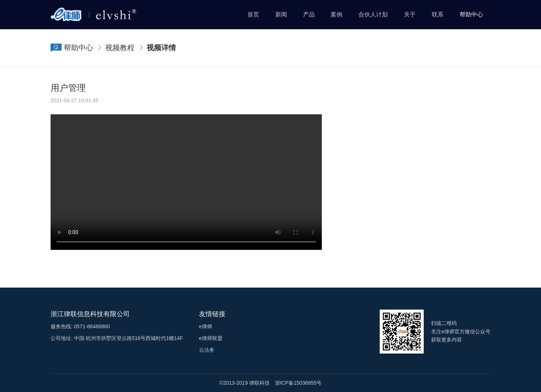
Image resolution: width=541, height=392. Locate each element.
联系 (438, 14)
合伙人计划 (373, 14)
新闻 (281, 14)
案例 (336, 14)
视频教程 (120, 48)
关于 (410, 14)
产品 (309, 14)
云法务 (207, 350)
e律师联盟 (211, 338)
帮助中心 (471, 14)
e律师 (206, 326)
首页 (253, 14)
